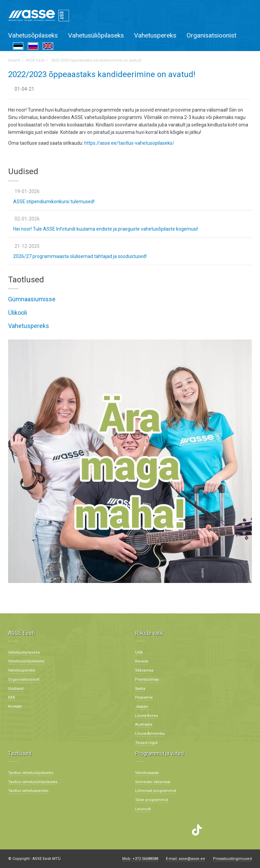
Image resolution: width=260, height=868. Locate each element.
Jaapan (142, 707)
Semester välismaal (153, 782)
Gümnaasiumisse (32, 299)
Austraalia (144, 724)
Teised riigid (146, 743)
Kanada (142, 661)
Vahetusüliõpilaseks (96, 35)
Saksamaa (144, 670)
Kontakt (15, 707)
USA (139, 652)
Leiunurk (143, 809)
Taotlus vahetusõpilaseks (31, 773)
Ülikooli (18, 313)
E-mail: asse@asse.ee (186, 859)
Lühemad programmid (156, 791)
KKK (12, 697)
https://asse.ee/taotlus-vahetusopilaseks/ (129, 143)
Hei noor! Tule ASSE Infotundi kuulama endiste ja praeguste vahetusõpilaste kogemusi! (106, 229)
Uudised (16, 689)
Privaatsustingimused (232, 859)
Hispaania (144, 697)
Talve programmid (151, 800)
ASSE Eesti (35, 60)
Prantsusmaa (147, 679)
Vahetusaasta (147, 773)
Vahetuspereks (155, 35)
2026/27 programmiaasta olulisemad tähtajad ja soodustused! (80, 256)
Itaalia (140, 689)
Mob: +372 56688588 (140, 859)
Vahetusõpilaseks (33, 35)
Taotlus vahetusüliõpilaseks (33, 782)
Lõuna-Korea (146, 716)
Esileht (14, 60)
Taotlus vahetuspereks (28, 791)
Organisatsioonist (211, 35)
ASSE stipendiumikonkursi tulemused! (54, 202)
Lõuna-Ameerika (150, 734)
